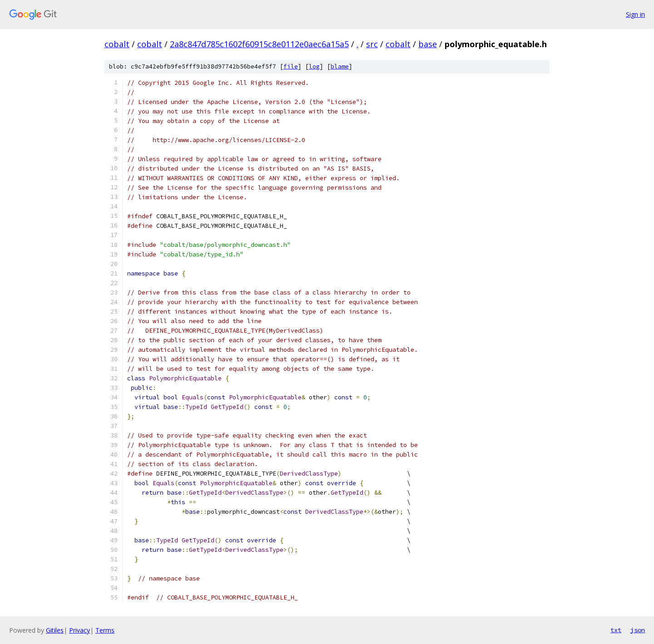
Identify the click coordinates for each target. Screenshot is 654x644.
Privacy (79, 630)
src (372, 44)
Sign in (635, 14)
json (638, 630)
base (428, 44)
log (314, 66)
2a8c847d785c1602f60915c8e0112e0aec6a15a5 (259, 44)
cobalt (117, 44)
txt (616, 630)
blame (340, 66)
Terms (105, 630)
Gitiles (55, 630)
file (291, 66)
